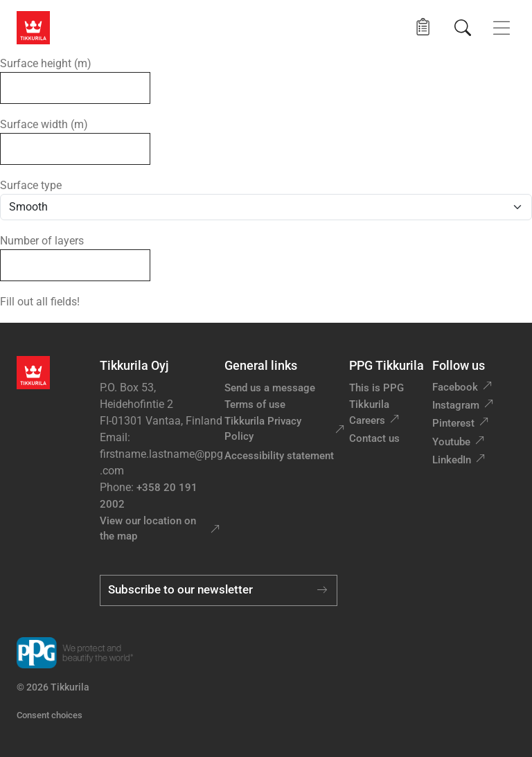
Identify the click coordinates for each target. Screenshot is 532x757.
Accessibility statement (279, 456)
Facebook (455, 387)
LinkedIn (452, 460)
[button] (423, 27)
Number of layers (42, 241)
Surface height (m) (46, 63)
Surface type (31, 185)
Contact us (374, 438)
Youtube (451, 442)
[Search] (463, 28)
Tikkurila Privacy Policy (263, 429)
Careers (367, 420)
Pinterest (453, 423)
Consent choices (50, 715)
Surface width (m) (44, 124)
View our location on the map (148, 529)
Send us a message (270, 388)
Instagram (456, 405)
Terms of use (255, 404)
